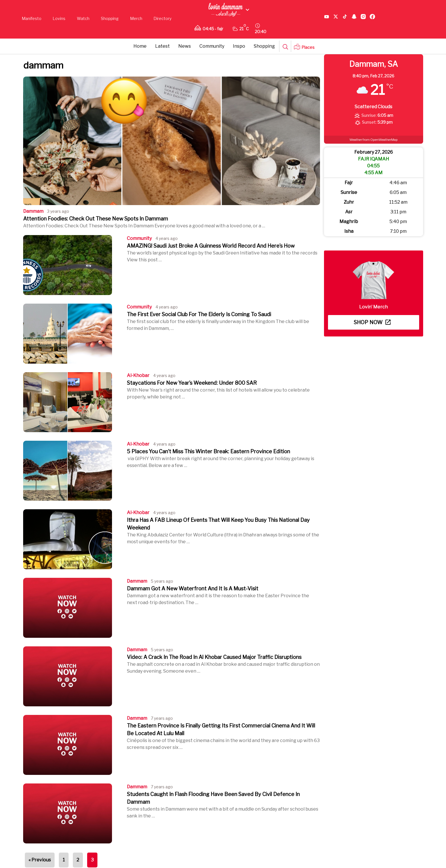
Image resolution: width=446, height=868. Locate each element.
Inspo (239, 46)
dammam (33, 211)
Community (212, 46)
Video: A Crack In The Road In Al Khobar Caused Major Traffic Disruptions (214, 657)
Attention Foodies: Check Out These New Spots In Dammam (96, 219)
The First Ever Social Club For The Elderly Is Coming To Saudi (199, 314)
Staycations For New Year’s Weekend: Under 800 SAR (192, 383)
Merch (136, 18)
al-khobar (138, 375)
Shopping (110, 18)
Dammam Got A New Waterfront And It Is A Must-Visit (193, 589)
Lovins (59, 18)
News (185, 46)
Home (140, 46)
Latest (162, 46)
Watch (83, 18)
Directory (162, 18)
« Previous (40, 860)
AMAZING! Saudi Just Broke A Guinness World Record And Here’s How (211, 246)
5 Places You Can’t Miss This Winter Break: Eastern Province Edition (208, 451)
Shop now (372, 322)
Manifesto (32, 18)
